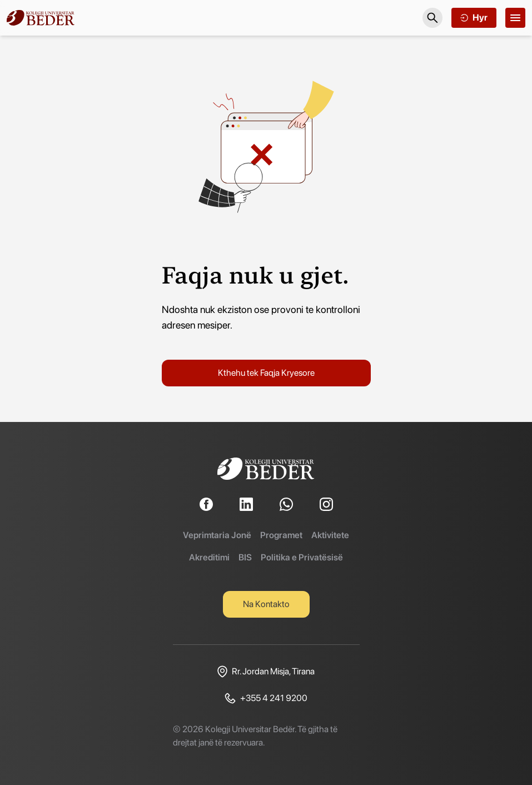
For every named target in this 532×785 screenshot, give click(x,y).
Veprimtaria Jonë (217, 535)
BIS (245, 557)
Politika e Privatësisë (302, 557)
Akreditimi (209, 557)
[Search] (432, 18)
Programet (281, 535)
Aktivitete (330, 535)
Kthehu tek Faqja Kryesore (266, 373)
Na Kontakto (266, 604)
